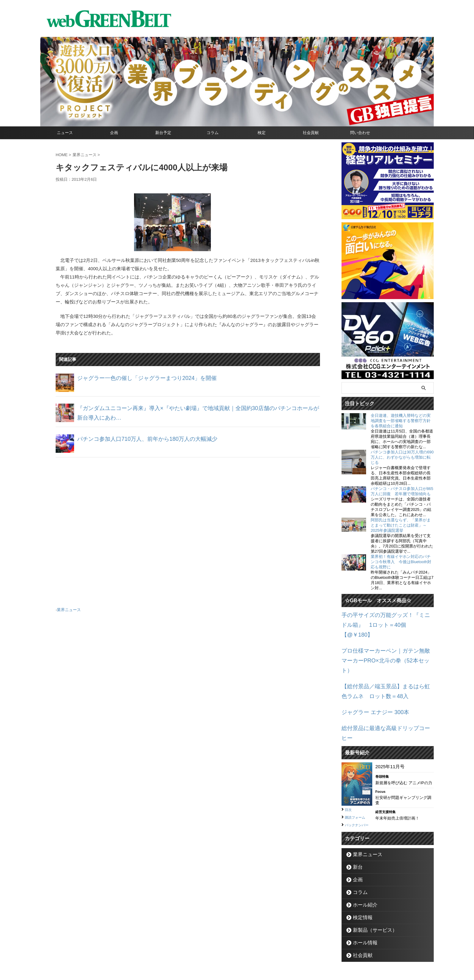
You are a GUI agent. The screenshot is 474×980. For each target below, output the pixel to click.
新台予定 (163, 133)
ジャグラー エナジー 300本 (370, 683)
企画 (114, 133)
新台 (356, 832)
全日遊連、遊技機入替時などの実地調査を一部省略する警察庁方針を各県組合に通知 (401, 421)
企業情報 (203, 951)
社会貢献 (311, 133)
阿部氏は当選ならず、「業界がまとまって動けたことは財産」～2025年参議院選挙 (401, 525)
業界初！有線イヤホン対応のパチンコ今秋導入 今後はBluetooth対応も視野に (401, 562)
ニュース (65, 133)
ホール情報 (362, 907)
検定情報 (360, 882)
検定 (262, 133)
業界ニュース (69, 609)
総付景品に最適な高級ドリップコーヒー (383, 697)
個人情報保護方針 (263, 951)
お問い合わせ (230, 951)
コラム (213, 133)
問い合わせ (360, 133)
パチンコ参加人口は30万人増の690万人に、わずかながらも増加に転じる (402, 457)
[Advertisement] (188, 529)
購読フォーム (358, 775)
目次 (349, 768)
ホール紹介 (362, 869)
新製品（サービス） (370, 895)
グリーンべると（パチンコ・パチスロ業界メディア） (237, 966)
